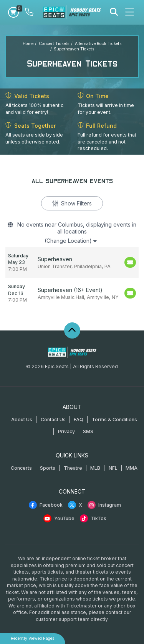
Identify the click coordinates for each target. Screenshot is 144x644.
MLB (95, 468)
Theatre (73, 468)
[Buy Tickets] (130, 262)
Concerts (21, 468)
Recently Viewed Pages (33, 638)
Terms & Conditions (114, 420)
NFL (113, 468)
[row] (72, 263)
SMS (88, 431)
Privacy (66, 431)
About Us (22, 420)
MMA (132, 468)
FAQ (79, 420)
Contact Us (53, 420)
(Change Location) (71, 241)
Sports (48, 468)
